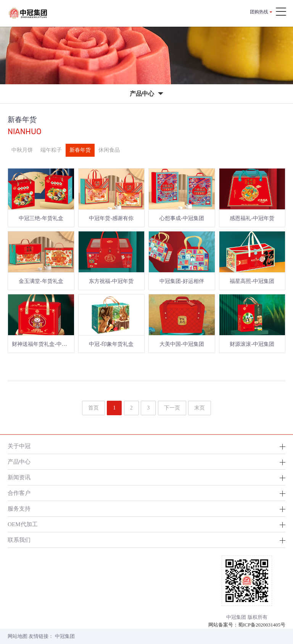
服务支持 (19, 508)
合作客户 (19, 493)
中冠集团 (65, 636)
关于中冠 (19, 446)
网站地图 (18, 636)
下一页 (172, 408)
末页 (200, 408)
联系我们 (19, 540)
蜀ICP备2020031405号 (262, 625)
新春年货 (80, 150)
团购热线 (259, 12)
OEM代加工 (23, 524)
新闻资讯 (19, 477)
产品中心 (19, 462)
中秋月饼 (22, 150)
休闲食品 (109, 150)
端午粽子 (51, 150)
